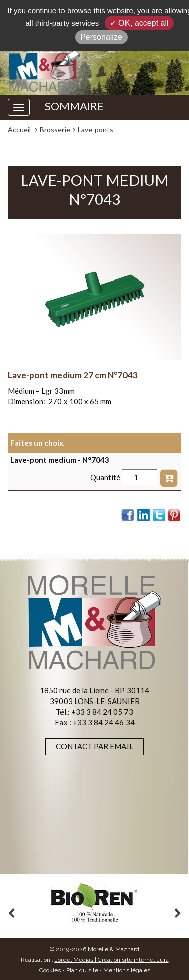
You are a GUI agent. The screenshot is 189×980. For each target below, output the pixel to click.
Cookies (50, 970)
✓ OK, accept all (139, 23)
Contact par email (94, 746)
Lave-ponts (96, 130)
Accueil (19, 130)
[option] (94, 903)
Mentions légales (127, 970)
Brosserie (55, 130)
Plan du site (82, 970)
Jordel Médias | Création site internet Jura (112, 960)
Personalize (101, 37)
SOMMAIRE (74, 106)
